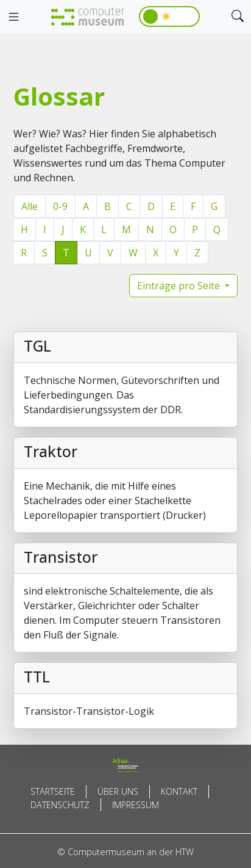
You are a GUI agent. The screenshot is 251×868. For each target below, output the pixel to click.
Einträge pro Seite (180, 286)
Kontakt (179, 791)
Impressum (136, 805)
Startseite (53, 791)
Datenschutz (60, 805)
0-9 (60, 206)
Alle (30, 206)
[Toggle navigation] (13, 17)
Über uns (118, 791)
